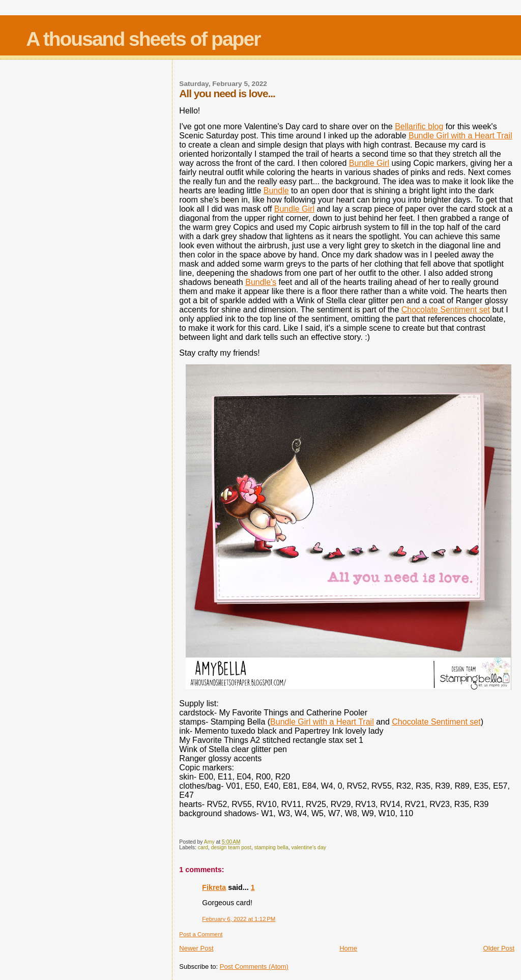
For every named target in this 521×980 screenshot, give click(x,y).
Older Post (499, 948)
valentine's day (308, 847)
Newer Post (196, 948)
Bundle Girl (369, 163)
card (203, 847)
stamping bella (271, 847)
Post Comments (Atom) (254, 967)
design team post (231, 847)
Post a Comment (201, 934)
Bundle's (261, 282)
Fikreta (214, 887)
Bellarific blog (419, 126)
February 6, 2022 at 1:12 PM (239, 919)
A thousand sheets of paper (143, 39)
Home (348, 948)
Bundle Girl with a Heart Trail (460, 136)
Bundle (276, 191)
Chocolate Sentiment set (446, 310)
